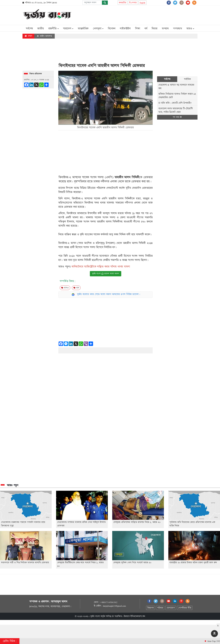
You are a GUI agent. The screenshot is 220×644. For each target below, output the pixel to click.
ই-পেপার (133, 3)
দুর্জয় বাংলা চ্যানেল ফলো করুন (106, 274)
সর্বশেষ (29, 29)
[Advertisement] (147, 15)
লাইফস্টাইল (125, 29)
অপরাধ (165, 29)
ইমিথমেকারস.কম (138, 616)
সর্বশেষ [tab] (167, 79)
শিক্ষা (138, 29)
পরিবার (160, 608)
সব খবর (177, 117)
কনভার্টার (122, 3)
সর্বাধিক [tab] (187, 79)
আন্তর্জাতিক (83, 29)
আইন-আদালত (45, 36)
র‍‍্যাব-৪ (65, 288)
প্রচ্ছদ (28, 36)
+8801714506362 (109, 602)
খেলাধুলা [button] (98, 29)
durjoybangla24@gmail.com (114, 606)
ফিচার (154, 29)
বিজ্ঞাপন (150, 608)
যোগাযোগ (171, 608)
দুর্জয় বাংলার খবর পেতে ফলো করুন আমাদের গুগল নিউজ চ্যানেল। (109, 294)
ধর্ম (146, 29)
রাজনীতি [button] (54, 29)
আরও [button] (190, 29)
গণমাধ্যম (177, 29)
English (143, 3)
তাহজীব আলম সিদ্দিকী (127, 177)
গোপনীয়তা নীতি (185, 608)
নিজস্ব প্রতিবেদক (36, 74)
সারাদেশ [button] (68, 29)
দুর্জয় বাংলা (95, 616)
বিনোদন (112, 29)
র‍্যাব (76, 288)
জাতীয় (41, 29)
